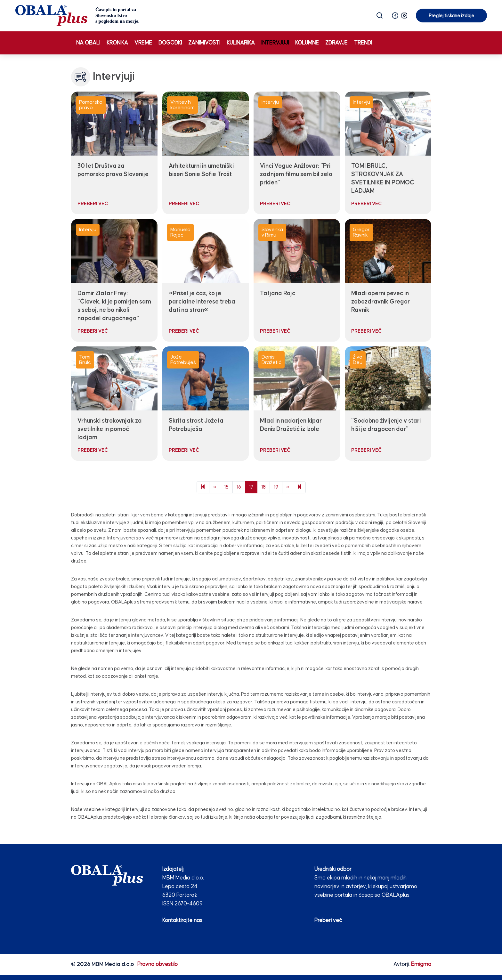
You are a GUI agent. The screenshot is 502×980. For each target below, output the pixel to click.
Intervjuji (275, 43)
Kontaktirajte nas (182, 920)
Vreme (143, 43)
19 (276, 487)
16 (239, 487)
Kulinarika (241, 43)
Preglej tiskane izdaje (451, 16)
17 (251, 487)
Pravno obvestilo (158, 964)
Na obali (88, 43)
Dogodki (170, 43)
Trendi (363, 43)
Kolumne (307, 43)
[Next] (299, 487)
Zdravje (336, 43)
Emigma (421, 964)
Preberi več (328, 920)
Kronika (117, 43)
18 (263, 487)
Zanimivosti (204, 43)
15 (226, 487)
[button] (395, 16)
